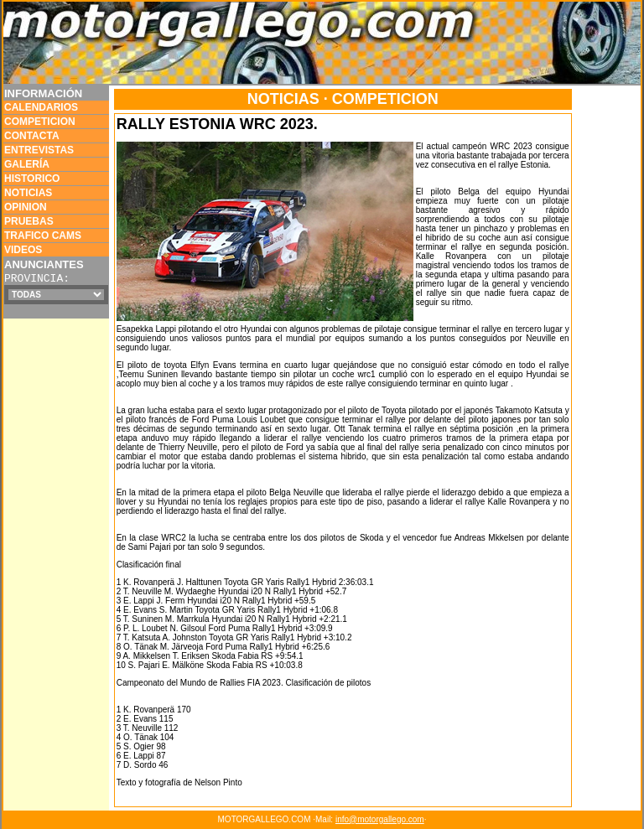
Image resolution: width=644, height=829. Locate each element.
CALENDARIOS (41, 107)
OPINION (26, 207)
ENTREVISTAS (39, 150)
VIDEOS (23, 250)
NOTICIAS (28, 193)
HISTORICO (32, 179)
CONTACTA (32, 136)
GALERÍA (27, 164)
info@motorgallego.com (380, 819)
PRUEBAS (29, 221)
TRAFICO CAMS (43, 236)
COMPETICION (40, 122)
